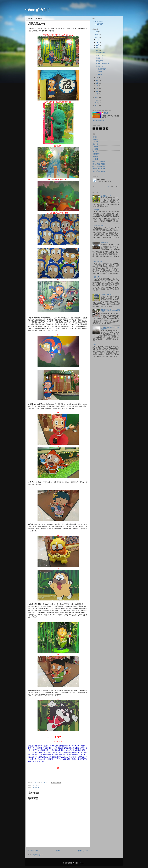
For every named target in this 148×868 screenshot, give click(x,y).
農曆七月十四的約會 (102, 64)
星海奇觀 (99, 72)
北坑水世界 (100, 61)
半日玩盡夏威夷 (101, 69)
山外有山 (95, 142)
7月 (98, 78)
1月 (98, 94)
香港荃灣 (36, 788)
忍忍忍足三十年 (101, 56)
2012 (96, 35)
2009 (96, 100)
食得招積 (95, 157)
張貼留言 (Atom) (38, 855)
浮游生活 (99, 74)
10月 (98, 45)
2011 (96, 37)
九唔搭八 (95, 137)
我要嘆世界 (96, 154)
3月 (98, 89)
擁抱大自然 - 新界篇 (99, 169)
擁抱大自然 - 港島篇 (99, 166)
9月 (98, 48)
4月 (98, 86)
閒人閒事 (95, 159)
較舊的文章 (83, 851)
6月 (98, 80)
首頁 (58, 851)
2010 (96, 97)
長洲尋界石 (105, 243)
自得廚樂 (95, 152)
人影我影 (36, 785)
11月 (98, 42)
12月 (98, 40)
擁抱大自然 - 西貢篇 (99, 164)
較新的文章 (33, 851)
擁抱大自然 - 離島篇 (99, 171)
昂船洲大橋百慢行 (107, 294)
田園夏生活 (100, 58)
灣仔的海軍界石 (99, 225)
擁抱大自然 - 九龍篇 (99, 161)
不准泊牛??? (98, 262)
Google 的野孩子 (98, 24)
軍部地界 (96, 210)
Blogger (82, 863)
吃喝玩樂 (95, 149)
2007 (96, 105)
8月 (98, 50)
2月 (98, 91)
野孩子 (106, 113)
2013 (96, 32)
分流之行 (96, 344)
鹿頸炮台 (96, 277)
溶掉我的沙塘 (100, 53)
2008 (96, 103)
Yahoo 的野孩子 (38, 10)
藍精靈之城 (100, 66)
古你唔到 (95, 147)
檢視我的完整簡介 (98, 120)
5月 (98, 83)
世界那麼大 (96, 144)
